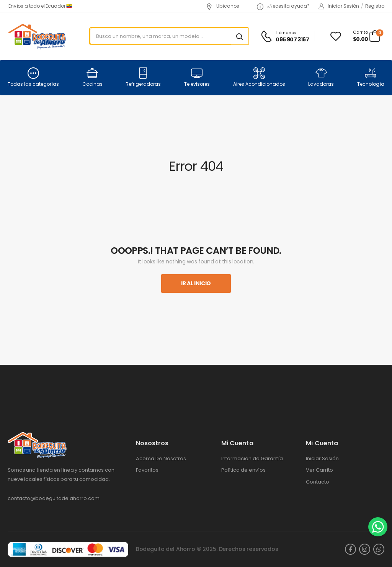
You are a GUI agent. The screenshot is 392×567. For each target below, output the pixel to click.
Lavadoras (321, 77)
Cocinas (92, 77)
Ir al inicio (196, 283)
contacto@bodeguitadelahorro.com (54, 498)
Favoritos (147, 470)
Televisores (197, 77)
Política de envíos (243, 470)
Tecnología (371, 77)
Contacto (318, 482)
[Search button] (240, 36)
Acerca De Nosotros (161, 459)
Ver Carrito (319, 470)
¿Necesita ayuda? (283, 6)
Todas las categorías (33, 77)
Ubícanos (223, 6)
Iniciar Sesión (322, 459)
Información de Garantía (252, 459)
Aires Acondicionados (259, 77)
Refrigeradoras (143, 77)
